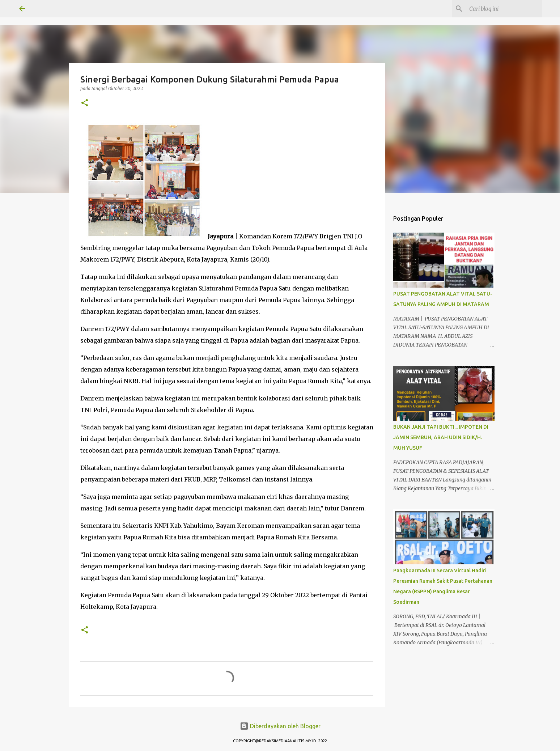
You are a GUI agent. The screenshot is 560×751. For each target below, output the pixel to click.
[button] (85, 103)
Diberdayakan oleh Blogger (280, 726)
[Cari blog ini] (504, 9)
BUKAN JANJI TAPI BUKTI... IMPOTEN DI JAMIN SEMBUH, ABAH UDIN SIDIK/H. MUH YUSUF (441, 437)
